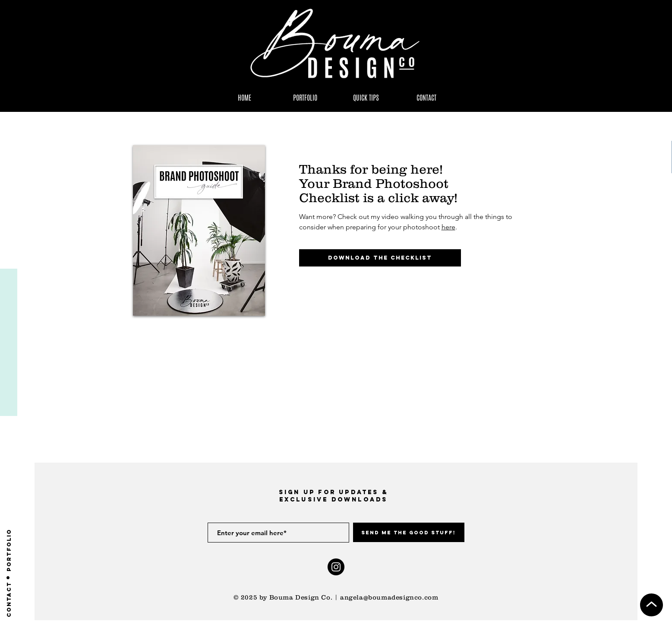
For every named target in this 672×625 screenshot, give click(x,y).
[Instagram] (336, 567)
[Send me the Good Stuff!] (409, 532)
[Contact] (9, 599)
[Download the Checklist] (380, 258)
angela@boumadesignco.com (389, 597)
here (448, 227)
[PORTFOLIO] (9, 550)
